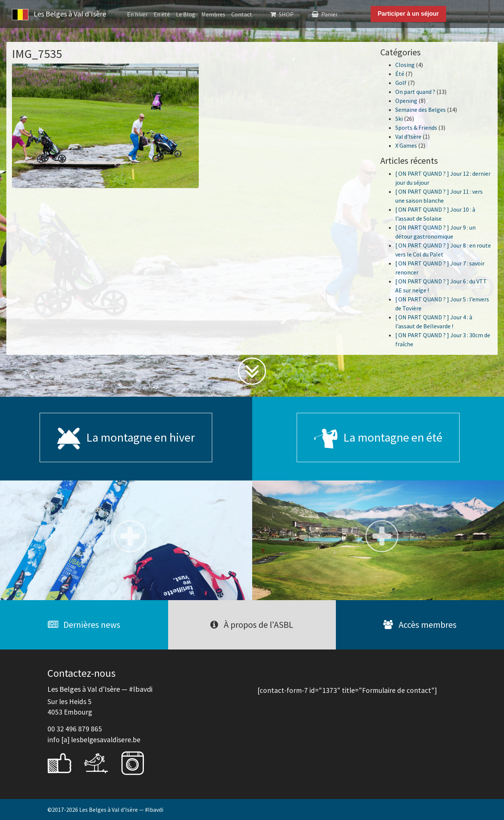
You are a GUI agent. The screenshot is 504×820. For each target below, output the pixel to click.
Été (400, 74)
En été (162, 14)
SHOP (286, 14)
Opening (406, 101)
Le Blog (186, 14)
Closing (405, 65)
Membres (213, 14)
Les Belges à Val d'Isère (59, 15)
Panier (330, 14)
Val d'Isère (408, 136)
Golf (401, 83)
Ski (399, 119)
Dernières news (84, 625)
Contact (242, 14)
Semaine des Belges (420, 110)
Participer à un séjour (408, 14)
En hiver (137, 14)
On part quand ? (415, 92)
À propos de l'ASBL (252, 625)
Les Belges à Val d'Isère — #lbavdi (121, 810)
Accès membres (420, 625)
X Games (406, 145)
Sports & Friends (416, 128)
